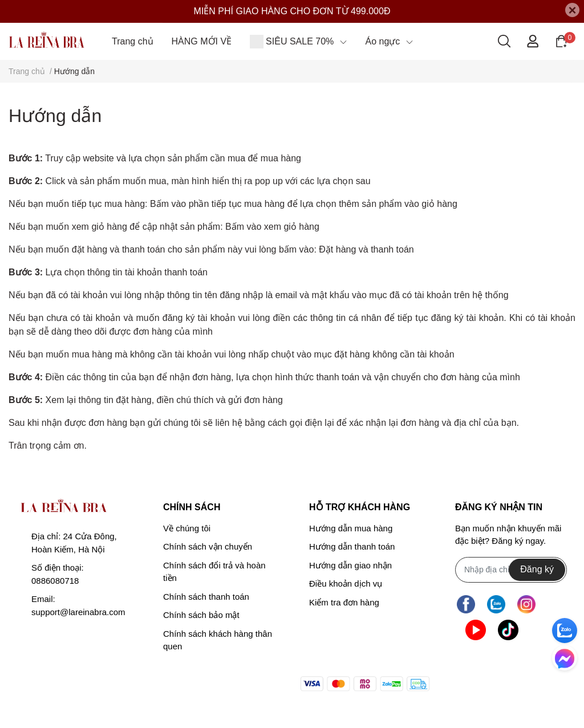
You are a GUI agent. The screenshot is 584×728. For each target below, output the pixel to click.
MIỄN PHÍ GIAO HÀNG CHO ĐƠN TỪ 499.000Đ (292, 11)
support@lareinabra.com (78, 612)
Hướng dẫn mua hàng (351, 528)
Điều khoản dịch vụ (346, 583)
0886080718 (55, 581)
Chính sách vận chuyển (208, 546)
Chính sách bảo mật (201, 615)
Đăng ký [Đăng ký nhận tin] (537, 569)
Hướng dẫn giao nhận (350, 565)
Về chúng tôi (187, 528)
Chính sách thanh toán (206, 597)
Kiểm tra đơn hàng (344, 602)
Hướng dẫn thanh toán (352, 546)
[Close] (572, 10)
